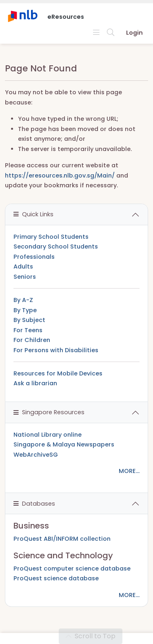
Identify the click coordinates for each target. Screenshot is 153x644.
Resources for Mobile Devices (58, 373)
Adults (23, 266)
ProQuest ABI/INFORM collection (62, 539)
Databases (34, 504)
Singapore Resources (49, 412)
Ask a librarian (35, 383)
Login (134, 33)
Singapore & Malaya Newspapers (64, 444)
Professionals (34, 257)
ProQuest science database (56, 578)
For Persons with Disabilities (56, 350)
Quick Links (33, 214)
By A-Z (23, 300)
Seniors (25, 277)
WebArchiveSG (36, 455)
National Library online (48, 435)
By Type (25, 310)
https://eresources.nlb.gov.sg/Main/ (60, 175)
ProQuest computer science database (72, 568)
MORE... (129, 471)
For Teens (28, 330)
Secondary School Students (56, 246)
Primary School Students (51, 237)
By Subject (29, 320)
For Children (32, 340)
